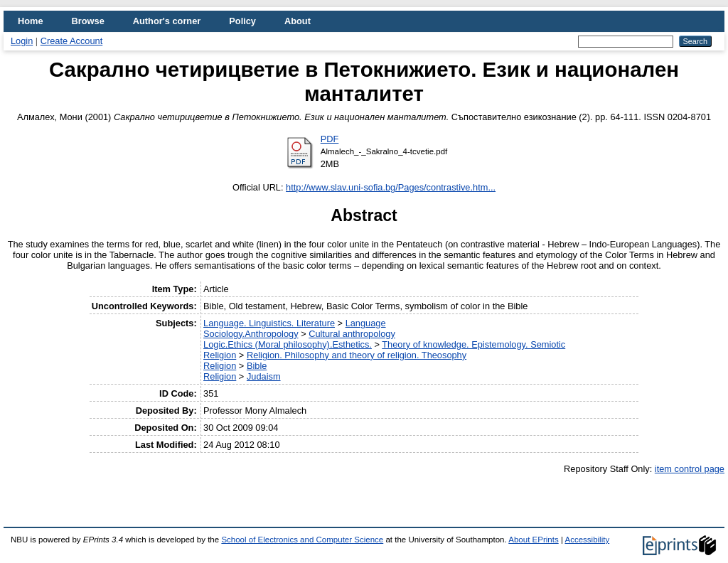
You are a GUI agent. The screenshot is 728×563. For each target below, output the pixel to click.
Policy (242, 21)
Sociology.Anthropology (251, 334)
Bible (257, 366)
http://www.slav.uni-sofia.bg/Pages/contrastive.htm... (391, 187)
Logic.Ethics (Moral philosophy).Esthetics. (288, 344)
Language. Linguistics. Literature (269, 323)
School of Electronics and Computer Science (302, 540)
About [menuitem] (298, 21)
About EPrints (533, 540)
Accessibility (587, 540)
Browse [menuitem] (88, 21)
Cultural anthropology (352, 334)
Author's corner (167, 21)
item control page (690, 469)
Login (22, 41)
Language (366, 323)
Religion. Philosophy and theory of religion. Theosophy (357, 355)
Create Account (72, 41)
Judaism (264, 376)
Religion (220, 355)
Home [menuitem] (31, 21)
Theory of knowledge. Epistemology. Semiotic (473, 344)
